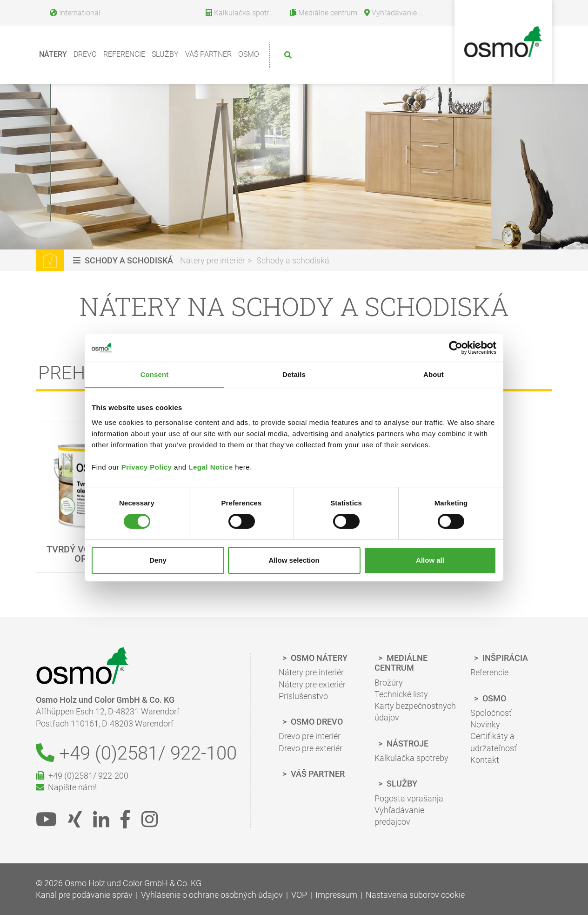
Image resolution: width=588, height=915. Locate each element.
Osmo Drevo (316, 722)
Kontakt (485, 760)
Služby (165, 54)
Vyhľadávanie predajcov (399, 816)
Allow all (430, 560)
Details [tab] (294, 374)
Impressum (336, 895)
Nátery (53, 54)
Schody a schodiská (293, 260)
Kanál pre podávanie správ (84, 895)
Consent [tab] (155, 374)
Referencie (124, 54)
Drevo (85, 54)
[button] (124, 260)
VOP (299, 895)
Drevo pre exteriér (311, 748)
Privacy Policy (147, 467)
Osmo (249, 54)
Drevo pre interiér (310, 736)
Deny (158, 560)
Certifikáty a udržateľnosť (494, 742)
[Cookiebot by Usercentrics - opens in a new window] (456, 348)
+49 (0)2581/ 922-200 (82, 776)
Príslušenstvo (303, 696)
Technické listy (401, 694)
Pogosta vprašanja (409, 798)
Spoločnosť (491, 713)
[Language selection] (72, 11)
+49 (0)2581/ (136, 753)
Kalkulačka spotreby (411, 758)
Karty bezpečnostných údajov (415, 712)
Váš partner (208, 54)
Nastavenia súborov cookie (415, 895)
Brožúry (389, 683)
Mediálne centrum (401, 663)
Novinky (485, 724)
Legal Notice (210, 467)
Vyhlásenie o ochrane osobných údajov (212, 895)
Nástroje (407, 743)
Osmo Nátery (318, 658)
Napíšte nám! (66, 787)
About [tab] (434, 374)
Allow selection (294, 560)
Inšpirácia (504, 658)
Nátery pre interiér (213, 260)
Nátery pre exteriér (312, 684)
